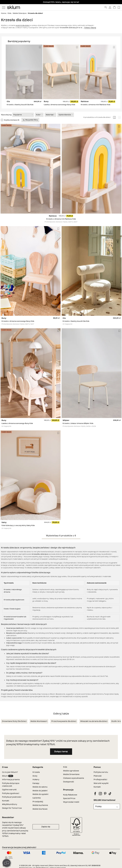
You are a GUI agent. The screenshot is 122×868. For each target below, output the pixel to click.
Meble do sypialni (40, 794)
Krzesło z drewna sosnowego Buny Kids (18, 321)
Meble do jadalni (40, 791)
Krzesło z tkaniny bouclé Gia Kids (20, 105)
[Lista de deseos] (119, 7)
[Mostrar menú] (4, 7)
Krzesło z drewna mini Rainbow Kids (96, 105)
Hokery (36, 779)
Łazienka (37, 798)
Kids (10, 13)
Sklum (8, 776)
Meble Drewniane (71, 774)
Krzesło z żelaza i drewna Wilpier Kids (78, 423)
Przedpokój (38, 802)
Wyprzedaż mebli (71, 802)
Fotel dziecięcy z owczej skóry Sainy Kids (18, 526)
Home (4, 13)
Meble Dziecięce (20, 13)
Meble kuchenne (40, 805)
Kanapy (36, 783)
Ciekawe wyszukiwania (74, 778)
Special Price (69, 798)
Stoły (35, 776)
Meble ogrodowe (71, 771)
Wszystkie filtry (30, 120)
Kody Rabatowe (70, 795)
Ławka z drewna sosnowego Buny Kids (60, 105)
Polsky (98, 806)
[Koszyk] (114, 7)
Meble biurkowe (40, 809)
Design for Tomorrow (12, 808)
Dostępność (69, 782)
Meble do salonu (40, 787)
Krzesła (36, 772)
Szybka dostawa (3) (12, 120)
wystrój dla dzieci (23, 25)
